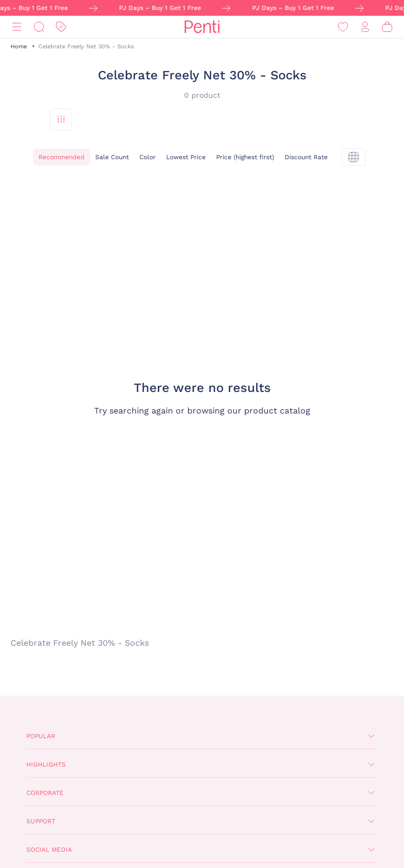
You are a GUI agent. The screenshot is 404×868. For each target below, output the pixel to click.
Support (41, 821)
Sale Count (112, 157)
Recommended (62, 157)
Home (19, 47)
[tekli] (353, 157)
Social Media (49, 850)
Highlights (46, 764)
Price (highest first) (245, 157)
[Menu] (17, 27)
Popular (41, 736)
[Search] (39, 27)
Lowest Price (186, 157)
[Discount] (61, 27)
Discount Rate (306, 157)
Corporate (45, 793)
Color (148, 157)
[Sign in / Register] (365, 27)
